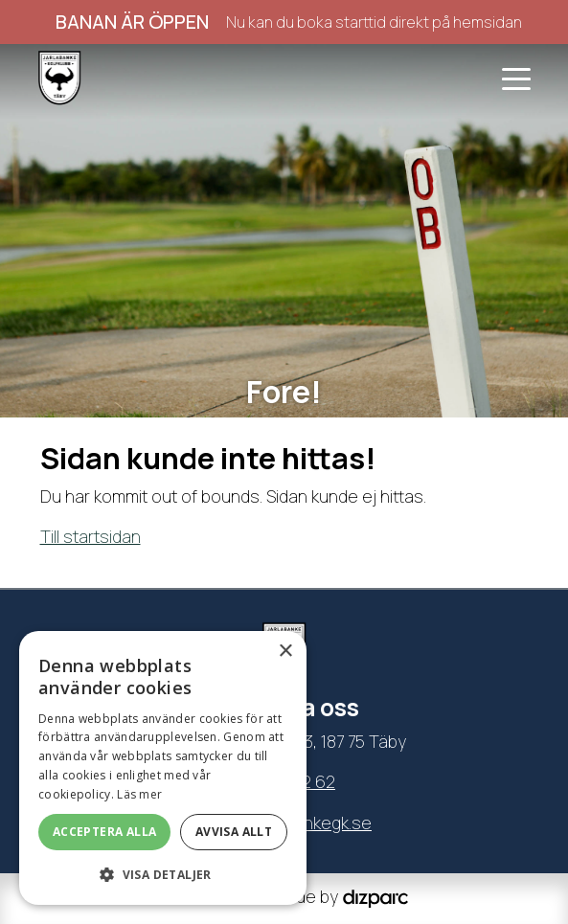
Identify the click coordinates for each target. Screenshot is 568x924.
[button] (163, 874)
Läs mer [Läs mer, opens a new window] (139, 794)
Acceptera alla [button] (105, 832)
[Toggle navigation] (516, 78)
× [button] (285, 652)
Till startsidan (91, 536)
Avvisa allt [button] (234, 832)
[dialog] (163, 768)
